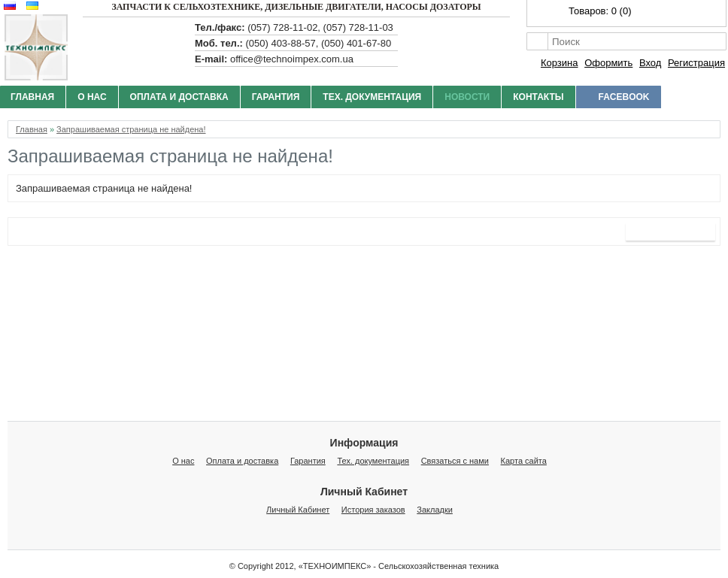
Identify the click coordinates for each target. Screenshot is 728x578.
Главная (32, 129)
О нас (92, 97)
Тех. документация (372, 97)
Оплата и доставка (179, 97)
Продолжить (670, 232)
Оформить (608, 63)
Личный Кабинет (298, 510)
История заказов (373, 510)
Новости (467, 97)
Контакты (538, 97)
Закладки (435, 510)
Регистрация (696, 63)
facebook (624, 97)
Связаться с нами (455, 461)
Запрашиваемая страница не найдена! (131, 129)
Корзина (560, 63)
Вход (650, 63)
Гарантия (276, 97)
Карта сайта (524, 461)
